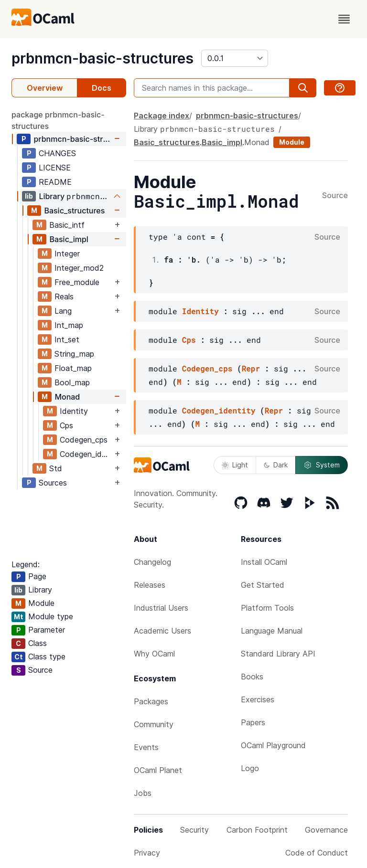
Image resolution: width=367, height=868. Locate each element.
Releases (150, 585)
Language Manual (272, 631)
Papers (253, 722)
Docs (102, 88)
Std (56, 468)
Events (146, 747)
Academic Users (162, 631)
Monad (67, 397)
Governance (326, 830)
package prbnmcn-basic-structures (58, 120)
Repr (251, 368)
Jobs (143, 793)
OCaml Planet (158, 770)
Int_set (67, 339)
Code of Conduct (317, 853)
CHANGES (57, 153)
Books (252, 677)
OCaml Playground (273, 745)
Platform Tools (267, 608)
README (55, 182)
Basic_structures (74, 211)
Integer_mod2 (79, 268)
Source (335, 196)
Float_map (73, 368)
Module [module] (292, 142)
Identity (74, 411)
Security (194, 830)
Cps (66, 425)
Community (154, 724)
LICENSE (55, 168)
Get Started (263, 585)
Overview (45, 88)
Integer (67, 254)
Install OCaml (264, 562)
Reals (64, 296)
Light (235, 465)
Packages (151, 701)
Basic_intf (67, 225)
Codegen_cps (84, 440)
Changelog (152, 562)
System (322, 465)
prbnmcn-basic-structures (103, 58)
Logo (250, 768)
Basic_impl (69, 239)
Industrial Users (161, 608)
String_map (74, 354)
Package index (162, 116)
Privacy (147, 853)
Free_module (77, 282)
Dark (276, 465)
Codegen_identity (86, 454)
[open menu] (344, 19)
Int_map (69, 325)
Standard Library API (278, 654)
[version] (235, 58)
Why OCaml (154, 654)
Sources (53, 483)
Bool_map (72, 382)
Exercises (258, 699)
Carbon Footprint (257, 830)
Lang (63, 311)
